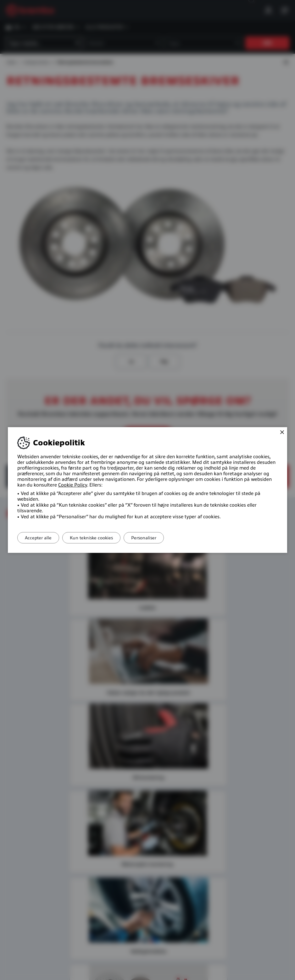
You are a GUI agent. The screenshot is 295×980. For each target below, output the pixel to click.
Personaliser (155, 538)
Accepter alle (40, 538)
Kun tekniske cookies (98, 538)
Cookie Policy (73, 485)
